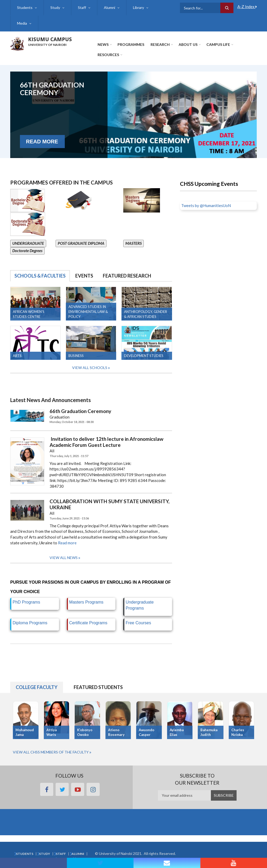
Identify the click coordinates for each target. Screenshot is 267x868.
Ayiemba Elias (177, 732)
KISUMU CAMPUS (50, 39)
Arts (17, 356)
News (103, 44)
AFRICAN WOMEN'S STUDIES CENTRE (29, 314)
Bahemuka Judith (209, 732)
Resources (108, 55)
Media (22, 23)
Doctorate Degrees (27, 251)
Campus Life (218, 44)
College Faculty (37, 687)
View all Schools (90, 368)
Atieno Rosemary (116, 732)
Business (76, 356)
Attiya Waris (52, 732)
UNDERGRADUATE (28, 243)
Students (25, 7)
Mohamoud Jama (25, 732)
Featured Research (127, 276)
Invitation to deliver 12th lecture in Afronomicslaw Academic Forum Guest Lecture (106, 442)
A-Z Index (247, 7)
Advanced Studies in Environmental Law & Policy (88, 312)
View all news (64, 558)
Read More (42, 149)
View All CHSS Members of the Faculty (51, 752)
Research (160, 44)
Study (55, 7)
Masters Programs (86, 602)
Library (138, 7)
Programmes (131, 44)
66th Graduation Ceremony (52, 91)
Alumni (110, 7)
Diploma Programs (30, 623)
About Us (188, 44)
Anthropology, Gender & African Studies (146, 314)
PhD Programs (26, 602)
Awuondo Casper (146, 732)
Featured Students (98, 687)
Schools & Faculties (40, 276)
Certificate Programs (88, 623)
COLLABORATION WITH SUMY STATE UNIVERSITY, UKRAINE (110, 504)
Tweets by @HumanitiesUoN (206, 205)
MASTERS (133, 243)
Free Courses (138, 623)
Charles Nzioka (238, 732)
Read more (67, 543)
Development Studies (144, 356)
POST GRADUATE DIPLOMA (81, 243)
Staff (82, 7)
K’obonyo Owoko (85, 732)
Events (84, 276)
